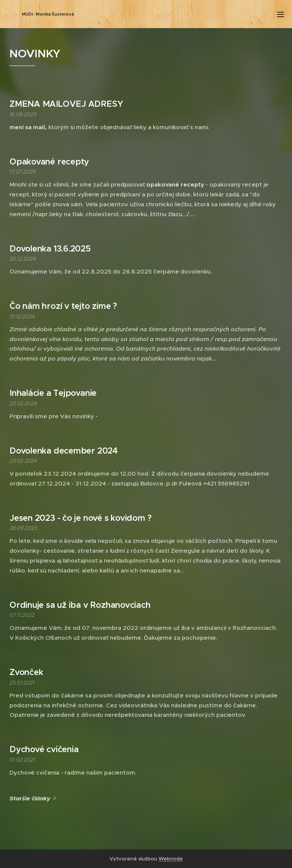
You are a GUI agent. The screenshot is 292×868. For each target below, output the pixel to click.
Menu (281, 14)
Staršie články (30, 798)
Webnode (171, 859)
